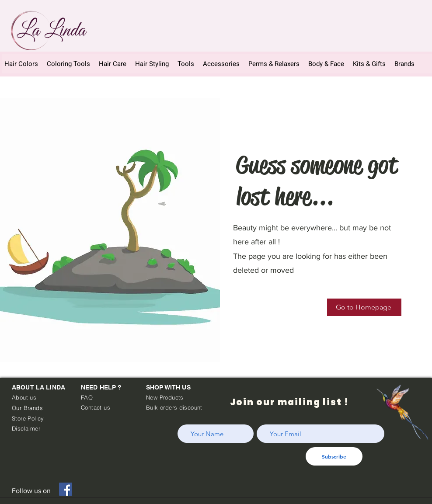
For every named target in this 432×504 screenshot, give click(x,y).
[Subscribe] (334, 456)
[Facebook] (66, 489)
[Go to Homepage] (364, 307)
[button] (221, 64)
